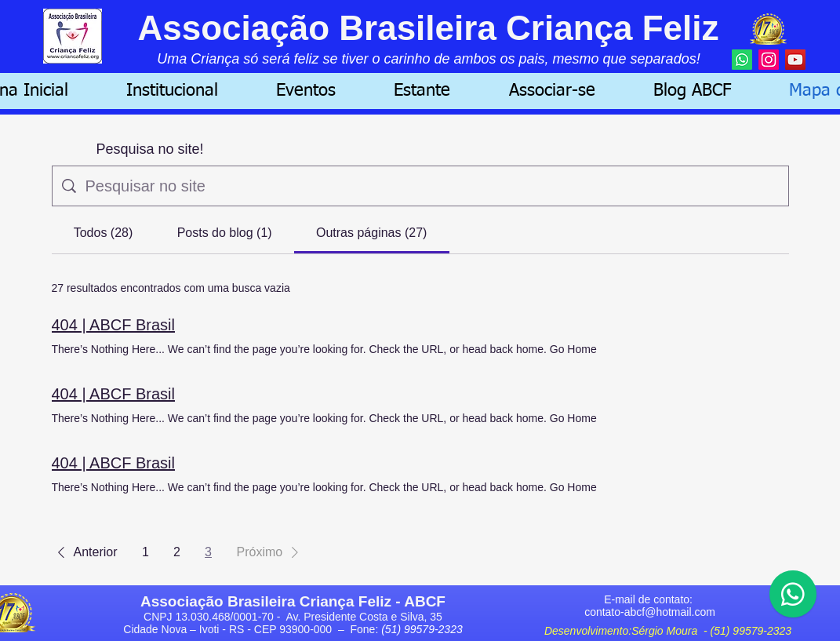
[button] (172, 91)
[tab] (104, 233)
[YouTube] (795, 60)
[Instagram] (769, 60)
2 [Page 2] (177, 552)
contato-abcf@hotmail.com (650, 612)
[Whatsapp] (742, 60)
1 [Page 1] (145, 552)
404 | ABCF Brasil (113, 325)
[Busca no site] (432, 186)
